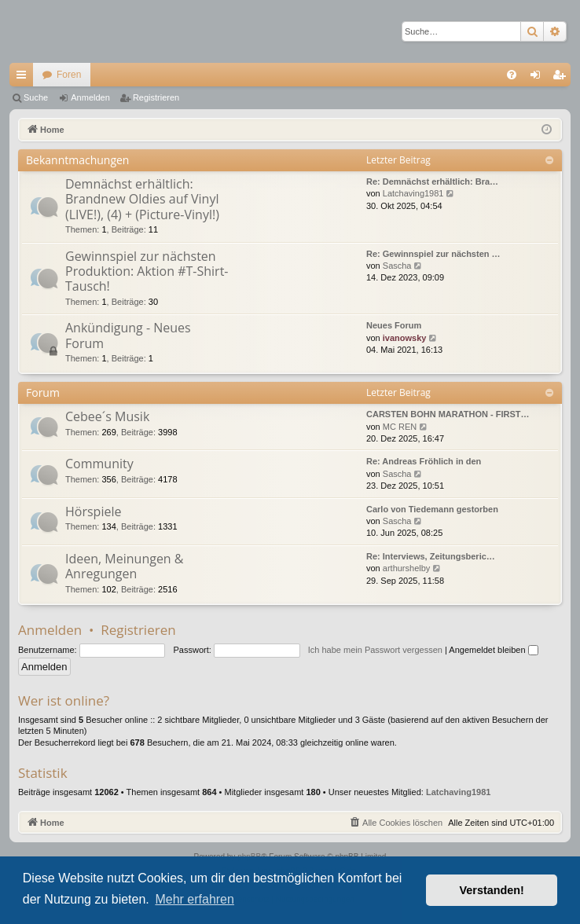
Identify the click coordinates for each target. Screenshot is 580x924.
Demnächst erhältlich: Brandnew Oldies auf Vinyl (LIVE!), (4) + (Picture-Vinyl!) (142, 199)
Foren (69, 75)
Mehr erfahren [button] (195, 899)
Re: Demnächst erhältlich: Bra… (432, 181)
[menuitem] (512, 75)
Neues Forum (394, 325)
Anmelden (90, 97)
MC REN (400, 427)
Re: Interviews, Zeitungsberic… (431, 556)
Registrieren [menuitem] (562, 78)
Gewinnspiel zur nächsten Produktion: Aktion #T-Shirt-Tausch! (147, 271)
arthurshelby (407, 568)
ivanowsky (405, 338)
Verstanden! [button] (492, 890)
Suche (36, 97)
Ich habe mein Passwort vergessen (375, 650)
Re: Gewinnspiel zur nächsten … (433, 254)
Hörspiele (93, 511)
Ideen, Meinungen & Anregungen (124, 566)
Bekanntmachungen (77, 160)
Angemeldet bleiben (493, 650)
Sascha (397, 266)
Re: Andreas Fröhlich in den (424, 461)
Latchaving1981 (413, 193)
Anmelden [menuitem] (539, 78)
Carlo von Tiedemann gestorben (432, 509)
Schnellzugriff (24, 78)
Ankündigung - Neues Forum (128, 335)
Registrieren (156, 97)
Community (99, 464)
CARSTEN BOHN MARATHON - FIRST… (448, 414)
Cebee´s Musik (107, 416)
